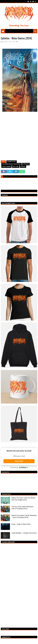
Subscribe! (19, 461)
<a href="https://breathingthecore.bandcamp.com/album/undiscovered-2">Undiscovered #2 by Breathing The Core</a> (19, 585)
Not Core (16, 167)
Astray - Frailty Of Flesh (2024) (21, 524)
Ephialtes (26, 164)
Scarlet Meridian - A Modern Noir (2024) (24, 533)
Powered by (19, 467)
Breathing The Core (19, 26)
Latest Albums (6, 167)
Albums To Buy (12, 162)
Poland (23, 167)
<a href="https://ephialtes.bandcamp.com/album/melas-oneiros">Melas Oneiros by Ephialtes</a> (19, 137)
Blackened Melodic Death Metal (12, 164)
